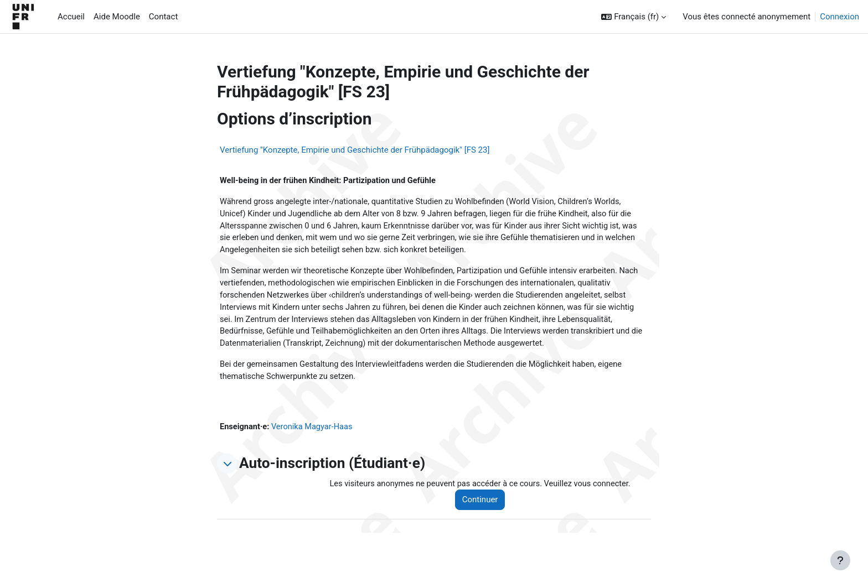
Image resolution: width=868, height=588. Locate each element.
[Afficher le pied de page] (840, 560)
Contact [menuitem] (163, 17)
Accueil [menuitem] (71, 17)
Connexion (839, 17)
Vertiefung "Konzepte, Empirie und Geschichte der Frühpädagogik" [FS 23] (355, 150)
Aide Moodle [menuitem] (117, 17)
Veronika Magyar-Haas (315, 433)
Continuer (485, 506)
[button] (634, 17)
